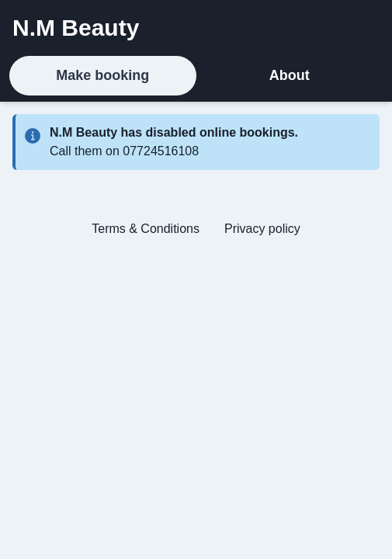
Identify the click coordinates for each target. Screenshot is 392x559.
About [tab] (290, 75)
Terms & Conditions (146, 229)
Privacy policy (262, 229)
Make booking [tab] (102, 75)
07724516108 (161, 151)
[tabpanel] (196, 182)
